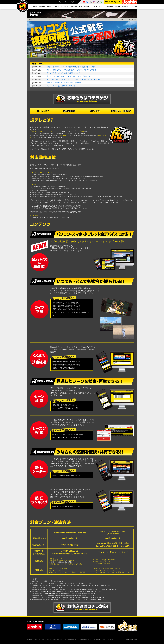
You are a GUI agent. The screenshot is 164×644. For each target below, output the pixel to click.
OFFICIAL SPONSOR (35, 622)
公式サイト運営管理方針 (55, 640)
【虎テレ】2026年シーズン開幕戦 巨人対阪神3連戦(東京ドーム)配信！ (72, 67)
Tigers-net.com (64, 2)
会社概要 (29, 640)
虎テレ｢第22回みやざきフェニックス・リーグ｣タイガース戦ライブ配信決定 (74, 79)
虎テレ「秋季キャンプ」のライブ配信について (63, 73)
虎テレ (134, 19)
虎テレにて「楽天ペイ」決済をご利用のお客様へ (64, 83)
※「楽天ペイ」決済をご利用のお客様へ (61, 562)
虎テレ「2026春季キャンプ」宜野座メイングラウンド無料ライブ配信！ (72, 70)
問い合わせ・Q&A (99, 640)
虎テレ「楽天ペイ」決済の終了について (61, 86)
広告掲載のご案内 (85, 640)
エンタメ (127, 19)
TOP (122, 19)
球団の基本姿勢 (40, 640)
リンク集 (110, 640)
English (73, 2)
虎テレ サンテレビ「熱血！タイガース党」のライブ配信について (70, 76)
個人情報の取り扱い (71, 640)
